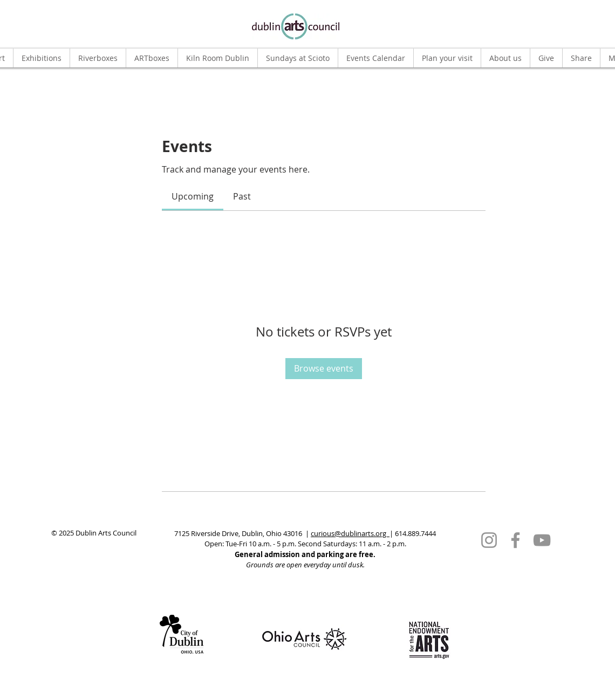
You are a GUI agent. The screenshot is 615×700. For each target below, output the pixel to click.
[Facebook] (515, 540)
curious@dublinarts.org (350, 533)
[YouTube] (542, 540)
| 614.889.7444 (413, 533)
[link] (193, 196)
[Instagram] (489, 540)
